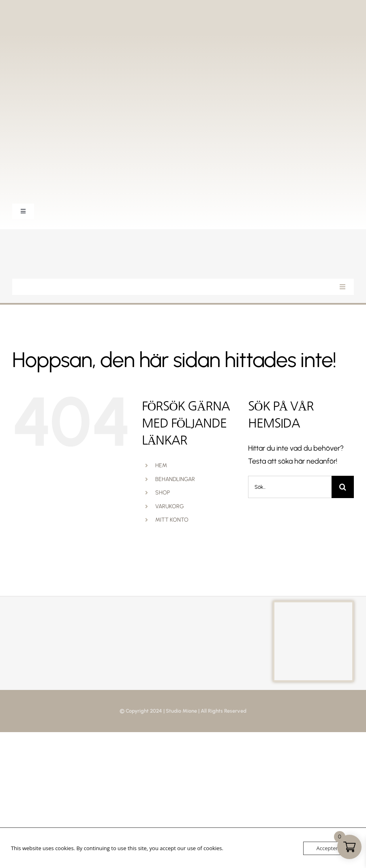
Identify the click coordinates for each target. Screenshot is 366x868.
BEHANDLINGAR (175, 479)
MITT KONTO (172, 520)
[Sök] (343, 487)
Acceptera (329, 848)
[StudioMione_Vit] (53, 241)
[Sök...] (290, 487)
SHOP (163, 493)
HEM (161, 465)
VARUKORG (170, 506)
